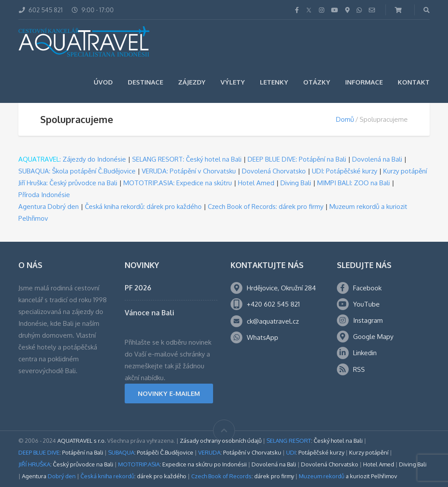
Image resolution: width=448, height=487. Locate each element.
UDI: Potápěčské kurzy (345, 171)
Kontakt (414, 82)
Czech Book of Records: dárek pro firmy (266, 206)
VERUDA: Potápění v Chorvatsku (189, 171)
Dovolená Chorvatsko (274, 171)
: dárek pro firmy (243, 476)
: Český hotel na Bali (315, 441)
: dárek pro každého (133, 476)
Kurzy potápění (405, 171)
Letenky (274, 82)
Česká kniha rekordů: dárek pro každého (143, 206)
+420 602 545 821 (273, 304)
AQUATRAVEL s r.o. (82, 441)
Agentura (49, 476)
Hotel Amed (256, 183)
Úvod (103, 82)
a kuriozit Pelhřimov (348, 476)
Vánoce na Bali (149, 313)
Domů (345, 119)
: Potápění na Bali (61, 452)
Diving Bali (296, 183)
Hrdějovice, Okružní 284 (281, 288)
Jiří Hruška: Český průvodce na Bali (68, 183)
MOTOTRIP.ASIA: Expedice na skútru (178, 183)
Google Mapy (373, 337)
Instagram (368, 320)
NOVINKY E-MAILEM (169, 393)
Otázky (317, 82)
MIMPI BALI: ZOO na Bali (353, 183)
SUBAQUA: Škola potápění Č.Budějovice (77, 171)
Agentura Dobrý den (49, 206)
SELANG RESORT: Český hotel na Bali (187, 159)
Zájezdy (192, 82)
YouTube (366, 304)
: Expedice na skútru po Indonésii (182, 464)
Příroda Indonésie (44, 195)
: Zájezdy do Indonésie (72, 159)
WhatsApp (262, 337)
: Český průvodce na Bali (66, 464)
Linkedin (365, 353)
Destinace (145, 82)
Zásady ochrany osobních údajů (221, 441)
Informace (364, 82)
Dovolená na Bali (377, 159)
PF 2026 (138, 288)
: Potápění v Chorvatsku (240, 452)
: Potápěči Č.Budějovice (151, 452)
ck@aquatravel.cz (273, 321)
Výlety (233, 82)
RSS (359, 369)
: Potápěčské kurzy (315, 452)
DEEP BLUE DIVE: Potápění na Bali (297, 159)
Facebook (367, 288)
